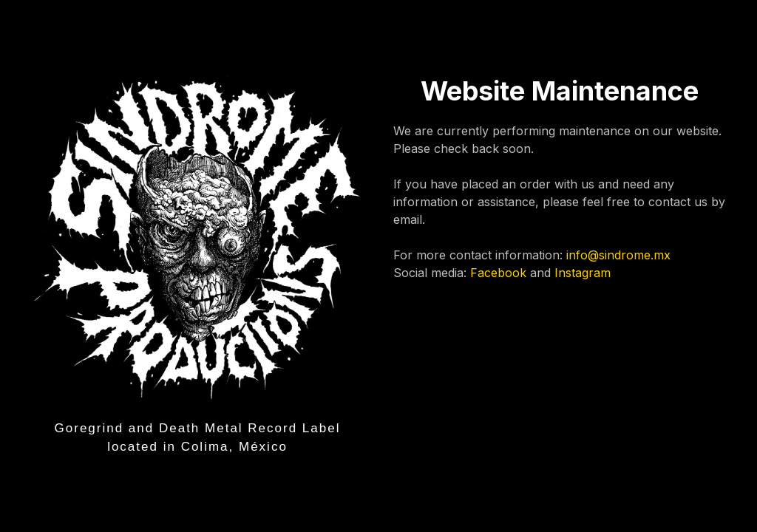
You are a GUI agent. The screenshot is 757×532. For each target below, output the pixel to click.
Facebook (498, 273)
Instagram (583, 273)
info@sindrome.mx (618, 255)
